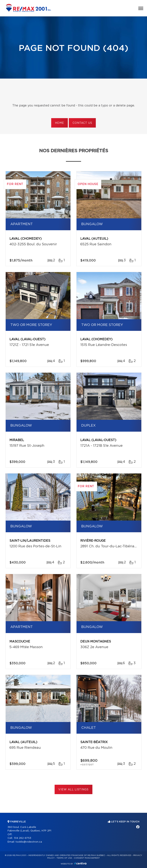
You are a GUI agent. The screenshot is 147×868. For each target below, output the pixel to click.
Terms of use (64, 858)
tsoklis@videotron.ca (29, 842)
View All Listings (73, 790)
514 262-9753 (23, 838)
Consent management (87, 858)
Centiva (80, 863)
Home (60, 123)
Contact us (82, 123)
